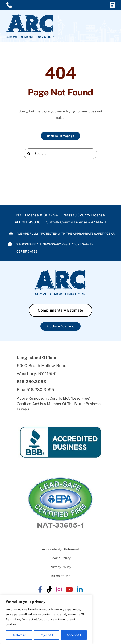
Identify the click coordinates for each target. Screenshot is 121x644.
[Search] (29, 154)
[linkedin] (80, 590)
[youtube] (69, 590)
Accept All (74, 635)
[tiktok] (49, 590)
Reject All (46, 635)
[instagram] (59, 590)
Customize (19, 635)
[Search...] (60, 154)
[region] (46, 619)
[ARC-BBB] (60, 415)
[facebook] (40, 590)
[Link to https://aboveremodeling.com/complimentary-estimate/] (113, 5)
